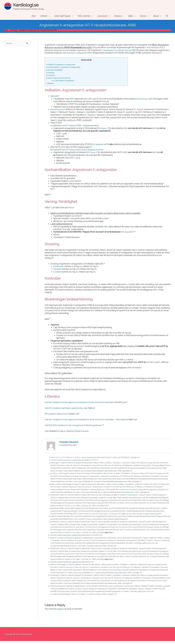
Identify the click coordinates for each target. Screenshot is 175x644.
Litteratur (51, 86)
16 (109, 428)
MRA (106, 229)
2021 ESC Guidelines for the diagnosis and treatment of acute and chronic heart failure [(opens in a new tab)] (83, 405)
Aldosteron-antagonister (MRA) (93, 53)
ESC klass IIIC (127, 235)
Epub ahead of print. (112, 474)
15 (133, 405)
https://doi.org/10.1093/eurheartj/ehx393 (147, 517)
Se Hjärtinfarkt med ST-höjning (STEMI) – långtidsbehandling (77, 128)
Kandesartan (59, 269)
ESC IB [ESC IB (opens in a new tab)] (112, 104)
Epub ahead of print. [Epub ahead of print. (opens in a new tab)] (112, 586)
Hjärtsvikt (55, 99)
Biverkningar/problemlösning (59, 81)
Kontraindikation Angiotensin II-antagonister (66, 70)
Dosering (51, 76)
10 (50, 197)
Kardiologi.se (28, 5)
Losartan (57, 275)
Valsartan (57, 272)
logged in (61, 612)
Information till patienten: (64, 84)
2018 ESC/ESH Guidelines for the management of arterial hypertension (76, 428)
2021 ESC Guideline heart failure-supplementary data (69, 463)
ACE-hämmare (144, 102)
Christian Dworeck (82, 434)
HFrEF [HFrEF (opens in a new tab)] (72, 102)
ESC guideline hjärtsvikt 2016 (57, 417)
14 (104, 266)
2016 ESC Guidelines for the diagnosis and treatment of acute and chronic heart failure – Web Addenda (90, 422)
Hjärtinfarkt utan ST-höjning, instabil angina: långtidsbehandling (81, 153)
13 (136, 234)
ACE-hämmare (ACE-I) (157, 48)
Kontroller (51, 78)
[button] (167, 16)
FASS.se (72, 210)
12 (135, 234)
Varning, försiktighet (55, 73)
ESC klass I (103, 131)
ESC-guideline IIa (99, 147)
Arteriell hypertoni (58, 112)
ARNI (157, 102)
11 (51, 197)
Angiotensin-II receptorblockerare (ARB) (121, 50)
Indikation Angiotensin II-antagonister (63, 67)
